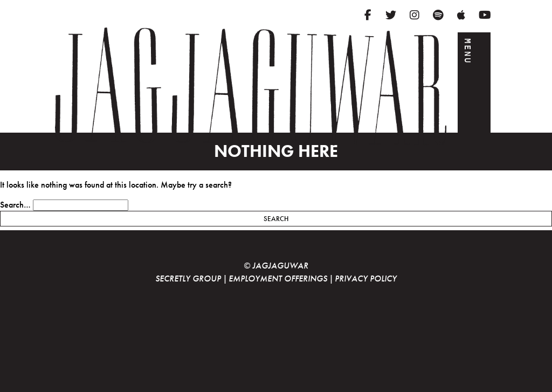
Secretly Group (188, 278)
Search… (15, 205)
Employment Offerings (278, 278)
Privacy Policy (366, 278)
